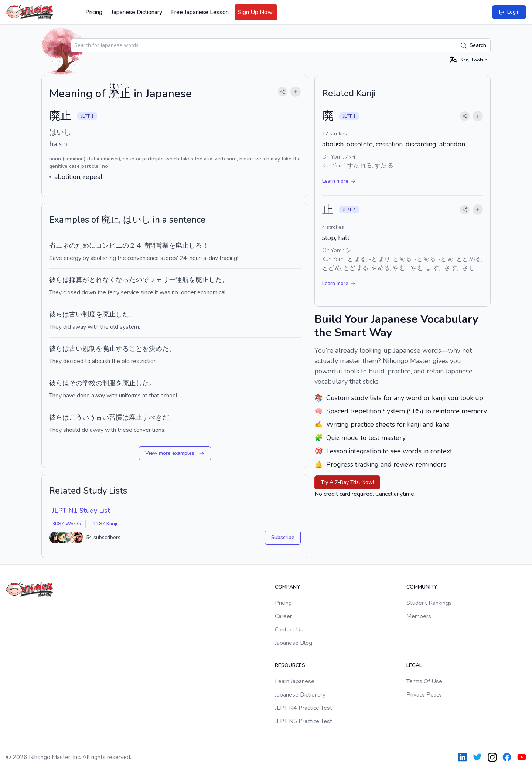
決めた (159, 349)
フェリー (162, 280)
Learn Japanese (295, 681)
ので (142, 280)
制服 (109, 383)
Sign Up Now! (256, 12)
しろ (195, 245)
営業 (162, 245)
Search (473, 45)
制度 (89, 314)
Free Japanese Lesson (200, 12)
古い (76, 314)
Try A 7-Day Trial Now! (347, 482)
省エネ (59, 245)
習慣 (116, 417)
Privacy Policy (424, 695)
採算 (76, 280)
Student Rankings (429, 603)
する (122, 349)
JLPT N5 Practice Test (303, 721)
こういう (82, 417)
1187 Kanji (105, 524)
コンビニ (109, 245)
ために (86, 245)
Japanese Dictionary (137, 12)
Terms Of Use (424, 681)
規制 (89, 349)
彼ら (56, 280)
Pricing (94, 12)
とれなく (102, 280)
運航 (182, 280)
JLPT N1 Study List (81, 511)
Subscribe (283, 537)
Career (283, 616)
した (215, 280)
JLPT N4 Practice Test (303, 708)
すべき (152, 417)
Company (287, 587)
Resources (290, 665)
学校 (89, 383)
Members (419, 616)
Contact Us (289, 630)
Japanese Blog (294, 643)
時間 (149, 245)
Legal (414, 665)
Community (422, 587)
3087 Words (66, 524)
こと (136, 349)
